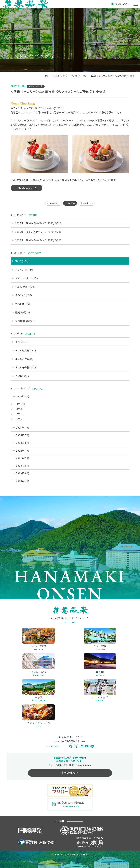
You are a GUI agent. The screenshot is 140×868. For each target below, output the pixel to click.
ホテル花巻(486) (24, 359)
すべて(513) (22, 342)
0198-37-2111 (65, 765)
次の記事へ (85, 203)
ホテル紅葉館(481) (26, 350)
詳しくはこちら (25, 188)
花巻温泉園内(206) (26, 287)
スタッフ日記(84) (24, 270)
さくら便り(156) (24, 295)
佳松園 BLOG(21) (25, 321)
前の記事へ (55, 203)
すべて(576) (22, 261)
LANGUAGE (121, 4)
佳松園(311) (22, 376)
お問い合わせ (69, 773)
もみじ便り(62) (23, 304)
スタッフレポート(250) (27, 278)
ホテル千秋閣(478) (26, 367)
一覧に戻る (70, 203)
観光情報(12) (23, 312)
